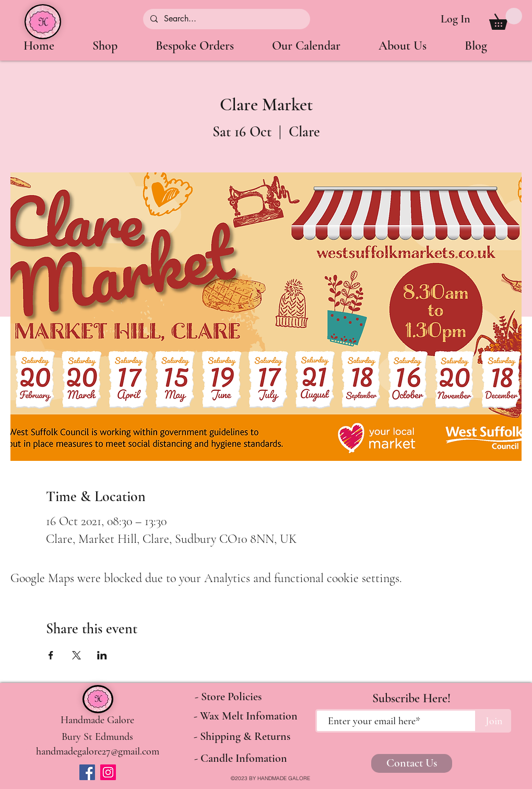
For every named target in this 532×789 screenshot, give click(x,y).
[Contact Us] (412, 763)
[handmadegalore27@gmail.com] (98, 751)
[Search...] (226, 19)
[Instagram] (108, 772)
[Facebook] (87, 772)
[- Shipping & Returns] (242, 737)
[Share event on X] (76, 655)
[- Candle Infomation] (241, 759)
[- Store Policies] (228, 697)
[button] (506, 19)
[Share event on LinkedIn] (102, 655)
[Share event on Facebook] (51, 655)
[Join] (494, 721)
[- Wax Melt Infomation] (246, 716)
